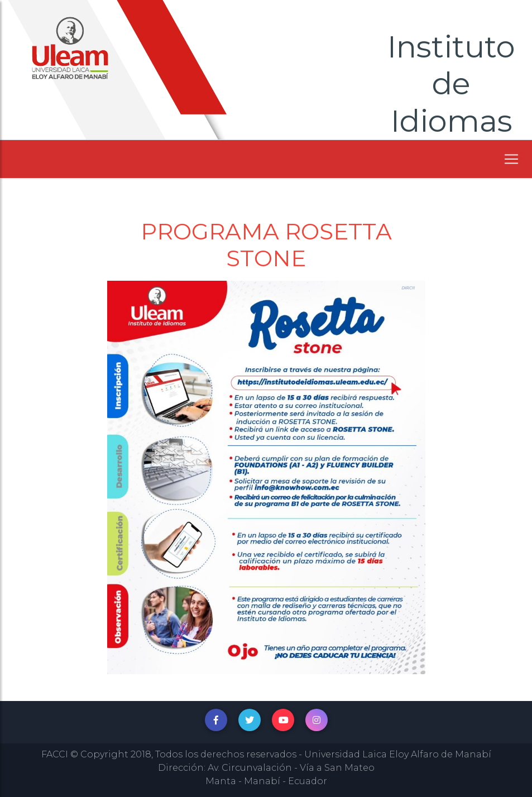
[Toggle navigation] (511, 159)
